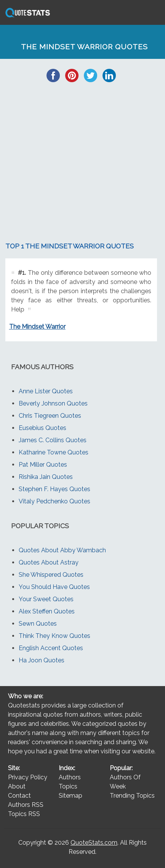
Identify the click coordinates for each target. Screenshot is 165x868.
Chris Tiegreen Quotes (50, 416)
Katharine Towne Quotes (54, 452)
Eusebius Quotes (42, 428)
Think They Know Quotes (54, 636)
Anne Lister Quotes (46, 391)
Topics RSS (24, 814)
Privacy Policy (28, 777)
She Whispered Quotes (51, 575)
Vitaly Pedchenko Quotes (54, 501)
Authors (70, 777)
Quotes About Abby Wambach (62, 550)
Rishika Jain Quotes (46, 477)
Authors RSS (26, 805)
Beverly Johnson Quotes (53, 403)
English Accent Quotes (51, 648)
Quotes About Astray (49, 562)
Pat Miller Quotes (43, 465)
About (17, 786)
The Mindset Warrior (37, 327)
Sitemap (70, 796)
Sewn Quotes (38, 624)
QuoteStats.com (94, 843)
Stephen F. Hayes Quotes (54, 489)
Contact (19, 796)
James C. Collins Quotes (53, 440)
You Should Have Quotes (54, 587)
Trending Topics (132, 796)
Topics (68, 786)
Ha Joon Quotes (42, 660)
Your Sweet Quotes (46, 599)
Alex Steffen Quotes (47, 611)
